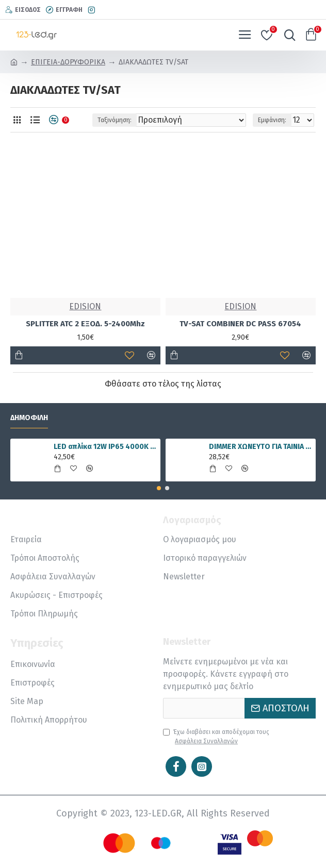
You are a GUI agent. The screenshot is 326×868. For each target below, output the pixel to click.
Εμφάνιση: (272, 120)
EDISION (85, 306)
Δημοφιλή (29, 418)
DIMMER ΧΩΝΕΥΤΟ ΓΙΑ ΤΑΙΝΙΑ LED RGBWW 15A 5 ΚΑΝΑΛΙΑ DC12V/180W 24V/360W (260, 447)
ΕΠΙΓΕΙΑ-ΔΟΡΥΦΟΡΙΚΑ (68, 62)
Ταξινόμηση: (115, 120)
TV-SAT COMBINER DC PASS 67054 (240, 324)
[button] (159, 488)
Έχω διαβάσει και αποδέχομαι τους (216, 737)
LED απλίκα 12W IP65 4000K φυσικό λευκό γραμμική (105, 447)
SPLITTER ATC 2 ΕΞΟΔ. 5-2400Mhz (85, 324)
